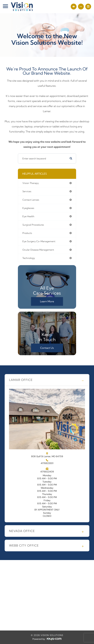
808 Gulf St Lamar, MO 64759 (47, 455)
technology (29, 258)
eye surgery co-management (39, 241)
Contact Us (47, 348)
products (27, 233)
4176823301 (47, 463)
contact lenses (31, 200)
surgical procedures (33, 225)
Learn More (47, 301)
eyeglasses (28, 208)
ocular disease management (38, 250)
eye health (28, 216)
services (27, 191)
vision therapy (31, 183)
